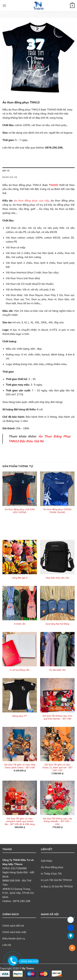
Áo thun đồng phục (22, 13)
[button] (4, 6)
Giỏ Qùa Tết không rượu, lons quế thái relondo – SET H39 (57, 717)
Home (4, 13)
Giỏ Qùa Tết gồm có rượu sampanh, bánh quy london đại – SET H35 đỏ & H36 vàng (20, 821)
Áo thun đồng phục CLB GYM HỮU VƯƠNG (20, 511)
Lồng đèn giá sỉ (20, 578)
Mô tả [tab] (6, 171)
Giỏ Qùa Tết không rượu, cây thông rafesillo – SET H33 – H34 (57, 821)
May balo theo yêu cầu (57, 578)
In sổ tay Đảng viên (20, 670)
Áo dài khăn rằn (57, 670)
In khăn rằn (20, 624)
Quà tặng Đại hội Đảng (57, 624)
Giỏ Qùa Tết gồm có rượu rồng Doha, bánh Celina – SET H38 (20, 766)
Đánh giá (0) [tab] (10, 177)
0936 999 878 (28, 961)
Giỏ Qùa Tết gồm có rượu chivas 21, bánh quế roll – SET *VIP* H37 (57, 767)
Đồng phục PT (20, 716)
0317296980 (19, 868)
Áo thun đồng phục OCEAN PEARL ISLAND (57, 511)
